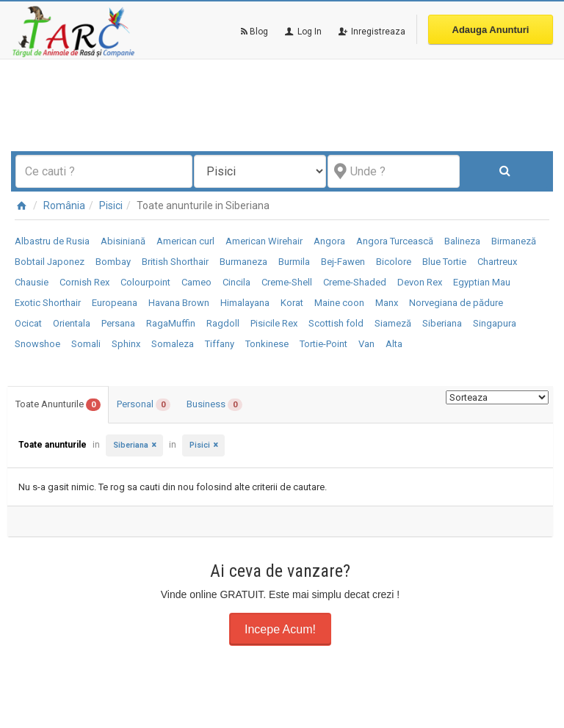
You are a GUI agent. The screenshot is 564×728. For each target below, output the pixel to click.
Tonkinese (267, 344)
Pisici (111, 205)
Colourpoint (145, 282)
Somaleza (173, 344)
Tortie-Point (323, 344)
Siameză (393, 323)
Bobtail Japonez (50, 262)
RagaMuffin (171, 323)
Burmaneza (243, 262)
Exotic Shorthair (48, 303)
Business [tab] (214, 405)
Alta (394, 344)
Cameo (196, 282)
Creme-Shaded (355, 282)
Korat (292, 303)
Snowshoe (37, 344)
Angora (329, 241)
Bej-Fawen (343, 262)
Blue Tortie (444, 262)
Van (366, 344)
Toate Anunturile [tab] (58, 405)
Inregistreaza (371, 32)
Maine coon (339, 303)
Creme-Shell (287, 282)
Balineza (462, 241)
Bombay (113, 262)
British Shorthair (175, 262)
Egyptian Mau (482, 282)
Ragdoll (223, 323)
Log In (302, 32)
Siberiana (442, 323)
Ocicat (28, 323)
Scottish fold (336, 323)
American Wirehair (264, 241)
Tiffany (220, 344)
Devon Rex (420, 282)
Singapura (495, 323)
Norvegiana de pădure (456, 303)
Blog (254, 32)
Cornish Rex (84, 282)
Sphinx (126, 344)
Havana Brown (179, 303)
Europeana (115, 303)
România (64, 205)
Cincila (236, 282)
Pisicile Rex (274, 323)
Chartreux (497, 262)
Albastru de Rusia (52, 241)
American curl (185, 241)
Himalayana (245, 303)
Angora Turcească (395, 241)
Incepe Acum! (280, 629)
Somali (86, 344)
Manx (387, 303)
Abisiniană (123, 241)
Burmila (294, 262)
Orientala (72, 323)
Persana (118, 323)
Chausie (32, 282)
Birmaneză (514, 241)
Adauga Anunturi (491, 30)
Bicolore (394, 262)
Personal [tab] (144, 405)
